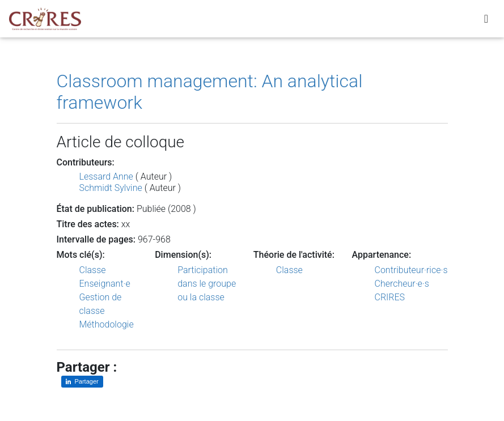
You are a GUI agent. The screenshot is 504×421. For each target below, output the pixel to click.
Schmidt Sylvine (111, 188)
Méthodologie (107, 324)
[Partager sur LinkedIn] (82, 382)
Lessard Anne (106, 177)
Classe (93, 270)
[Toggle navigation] (486, 21)
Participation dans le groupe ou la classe (207, 284)
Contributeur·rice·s (411, 270)
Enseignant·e (105, 284)
